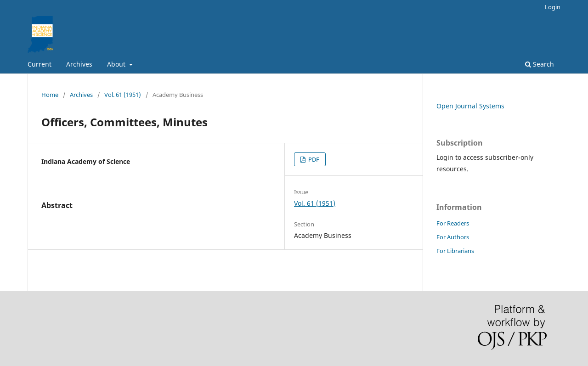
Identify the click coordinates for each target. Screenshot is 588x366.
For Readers (453, 223)
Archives (79, 64)
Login (553, 7)
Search (540, 64)
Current (40, 64)
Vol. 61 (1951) (123, 95)
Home (50, 95)
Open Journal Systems (470, 106)
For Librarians (455, 251)
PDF (313, 159)
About (117, 64)
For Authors (453, 237)
